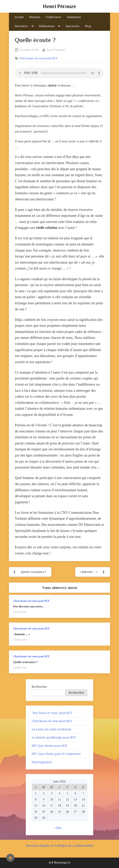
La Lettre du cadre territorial (51, 729)
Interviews (21, 26)
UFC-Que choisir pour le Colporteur (56, 754)
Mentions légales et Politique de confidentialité (60, 845)
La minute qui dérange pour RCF (54, 737)
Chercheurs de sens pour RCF (38, 58)
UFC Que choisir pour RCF (49, 746)
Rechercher (39, 687)
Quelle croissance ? (25, 662)
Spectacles (73, 26)
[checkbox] (10, 858)
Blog (88, 26)
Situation (35, 17)
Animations (74, 17)
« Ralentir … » (22, 634)
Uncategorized (42, 762)
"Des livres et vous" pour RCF (52, 713)
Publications (47, 26)
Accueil (19, 17)
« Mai (58, 828)
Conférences (53, 17)
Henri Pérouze (59, 6)
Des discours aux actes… (29, 606)
